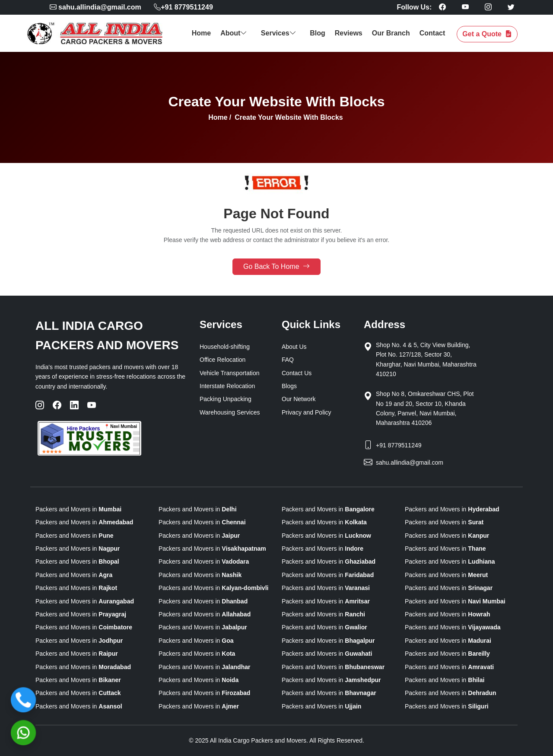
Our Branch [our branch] (391, 33)
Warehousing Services (230, 412)
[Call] (23, 700)
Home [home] (201, 33)
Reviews (349, 33)
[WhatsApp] (23, 733)
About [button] (235, 33)
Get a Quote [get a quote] (487, 34)
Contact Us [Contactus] (297, 373)
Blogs (289, 386)
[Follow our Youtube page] (465, 7)
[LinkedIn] (74, 405)
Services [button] (280, 33)
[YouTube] (92, 405)
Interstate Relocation (227, 386)
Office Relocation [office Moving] (222, 360)
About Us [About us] (294, 347)
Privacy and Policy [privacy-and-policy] (306, 412)
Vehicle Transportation (230, 373)
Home (218, 117)
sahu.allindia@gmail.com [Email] (410, 463)
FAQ (288, 360)
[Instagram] (40, 405)
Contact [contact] (432, 33)
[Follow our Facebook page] (442, 7)
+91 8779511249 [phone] (183, 7)
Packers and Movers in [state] (78, 509)
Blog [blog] (318, 33)
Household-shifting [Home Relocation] (225, 347)
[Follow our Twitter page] (511, 7)
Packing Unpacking (226, 399)
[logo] (99, 33)
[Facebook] (57, 405)
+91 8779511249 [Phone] (399, 445)
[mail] (97, 7)
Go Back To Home (276, 266)
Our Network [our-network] (299, 399)
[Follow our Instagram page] (488, 7)
